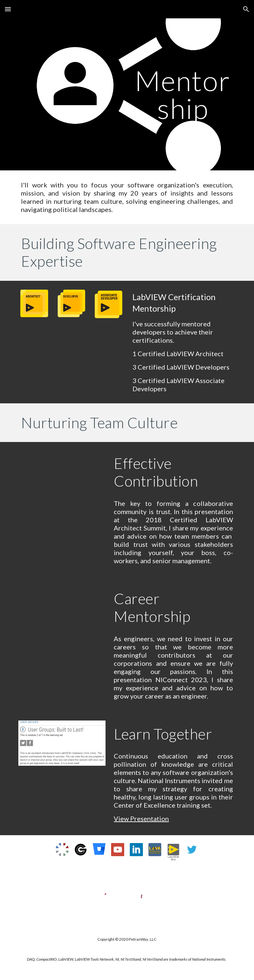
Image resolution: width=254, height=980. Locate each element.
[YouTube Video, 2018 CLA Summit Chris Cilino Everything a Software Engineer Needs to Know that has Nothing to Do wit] (62, 479)
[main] (183, 95)
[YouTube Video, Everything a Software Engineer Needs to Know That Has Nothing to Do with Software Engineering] (62, 615)
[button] (8, 9)
